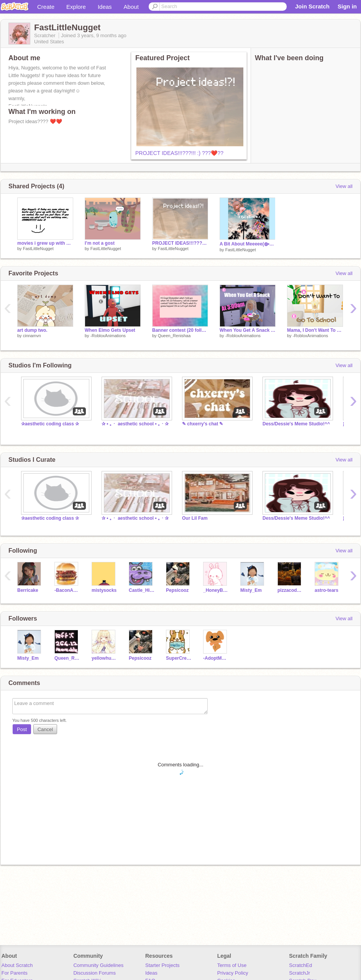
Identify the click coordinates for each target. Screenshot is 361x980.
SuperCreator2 (179, 658)
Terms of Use (232, 965)
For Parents (15, 973)
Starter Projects (162, 965)
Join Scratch (312, 6)
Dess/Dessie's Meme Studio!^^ (296, 424)
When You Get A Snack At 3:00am (248, 330)
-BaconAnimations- (67, 590)
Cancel (45, 729)
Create (46, 7)
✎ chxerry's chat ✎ (203, 424)
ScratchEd (300, 965)
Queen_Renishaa (174, 336)
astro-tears (327, 590)
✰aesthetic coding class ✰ (50, 424)
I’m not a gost (100, 243)
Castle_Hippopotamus (142, 590)
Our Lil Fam (195, 518)
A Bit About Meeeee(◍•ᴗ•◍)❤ (248, 244)
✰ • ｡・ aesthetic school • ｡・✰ (135, 424)
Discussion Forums (94, 973)
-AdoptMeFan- (216, 658)
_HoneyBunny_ (216, 590)
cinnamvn (32, 336)
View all (344, 186)
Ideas (105, 7)
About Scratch (17, 965)
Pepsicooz (177, 590)
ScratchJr (299, 973)
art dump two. (32, 330)
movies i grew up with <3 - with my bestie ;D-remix (45, 243)
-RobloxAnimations (108, 336)
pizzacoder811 (290, 590)
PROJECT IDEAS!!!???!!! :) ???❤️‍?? (179, 153)
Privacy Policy (233, 973)
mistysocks (104, 590)
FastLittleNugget (38, 249)
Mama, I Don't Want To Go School (315, 330)
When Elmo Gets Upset (110, 330)
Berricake (28, 590)
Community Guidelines (98, 965)
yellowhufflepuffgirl (104, 658)
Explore (76, 7)
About (131, 7)
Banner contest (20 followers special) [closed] (180, 330)
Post (22, 729)
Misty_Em (251, 590)
